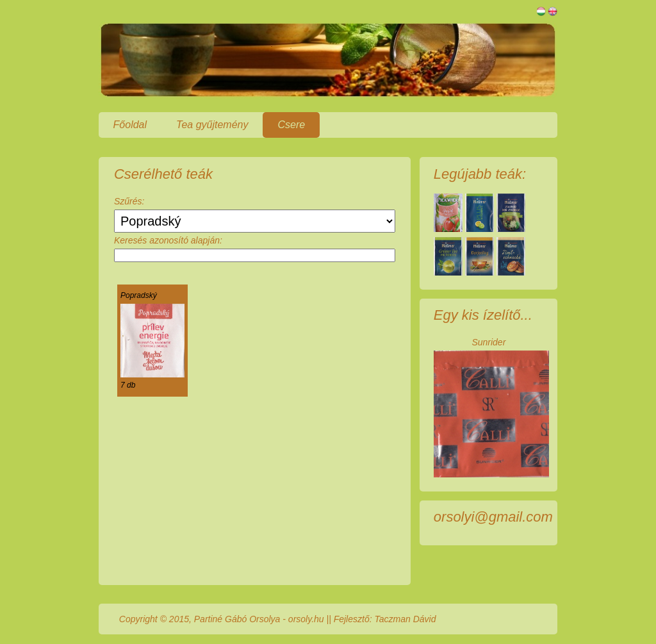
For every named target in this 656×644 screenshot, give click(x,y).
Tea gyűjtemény (212, 125)
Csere (291, 125)
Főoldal (130, 125)
